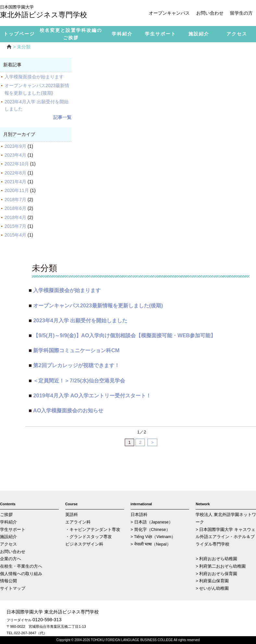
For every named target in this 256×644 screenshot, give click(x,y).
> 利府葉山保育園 (212, 581)
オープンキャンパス (169, 13)
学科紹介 (8, 522)
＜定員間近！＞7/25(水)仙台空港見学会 (79, 380)
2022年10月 (17, 164)
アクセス (8, 544)
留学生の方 (241, 13)
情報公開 (8, 581)
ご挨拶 (6, 515)
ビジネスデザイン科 (84, 544)
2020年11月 (17, 190)
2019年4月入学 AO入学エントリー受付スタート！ (92, 395)
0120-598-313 (47, 620)
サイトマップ (13, 588)
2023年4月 (15, 155)
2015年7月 (15, 226)
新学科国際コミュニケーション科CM (76, 350)
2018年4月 (15, 217)
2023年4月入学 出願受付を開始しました (80, 320)
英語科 (72, 515)
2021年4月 (15, 182)
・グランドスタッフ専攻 (89, 537)
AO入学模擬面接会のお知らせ (68, 410)
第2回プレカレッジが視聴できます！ (76, 365)
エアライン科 (78, 522)
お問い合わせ (210, 13)
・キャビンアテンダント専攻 (93, 530)
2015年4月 (15, 235)
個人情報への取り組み (21, 574)
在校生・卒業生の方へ (21, 566)
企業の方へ (11, 559)
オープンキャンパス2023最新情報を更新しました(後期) (98, 305)
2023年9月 (15, 146)
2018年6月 (15, 208)
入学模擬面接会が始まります (34, 77)
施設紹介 (8, 537)
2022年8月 (15, 173)
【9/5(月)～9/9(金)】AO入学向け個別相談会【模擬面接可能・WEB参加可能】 (124, 335)
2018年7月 (15, 200)
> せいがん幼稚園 (212, 588)
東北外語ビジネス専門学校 (49, 12)
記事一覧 (62, 117)
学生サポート (13, 530)
